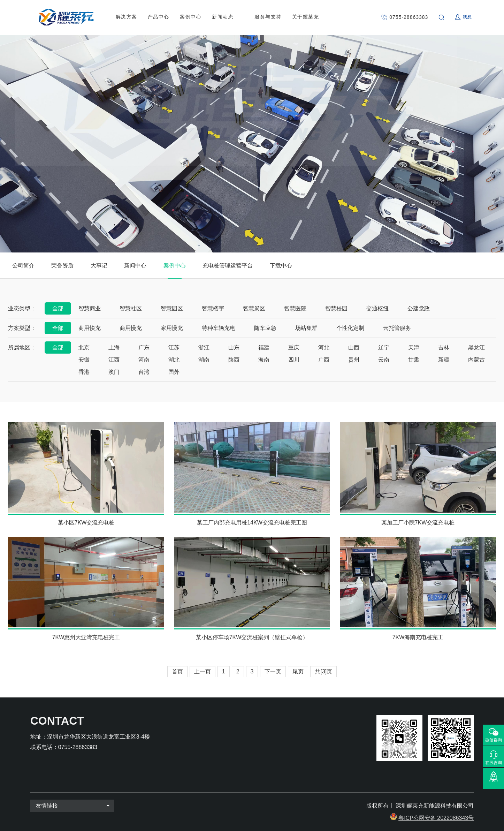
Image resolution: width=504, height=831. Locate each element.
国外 (174, 372)
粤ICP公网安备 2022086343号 (436, 818)
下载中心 (281, 266)
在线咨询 (494, 762)
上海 (114, 347)
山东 (234, 347)
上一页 (203, 671)
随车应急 (265, 328)
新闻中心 (135, 266)
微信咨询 (494, 740)
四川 (294, 360)
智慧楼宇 (213, 308)
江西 (114, 360)
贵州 (354, 360)
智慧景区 (254, 308)
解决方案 (127, 17)
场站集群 (306, 328)
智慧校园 (336, 308)
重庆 (294, 347)
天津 (414, 347)
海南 (264, 360)
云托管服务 (397, 328)
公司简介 (23, 266)
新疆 (444, 360)
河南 (144, 360)
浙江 (204, 347)
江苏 (174, 347)
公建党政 (419, 308)
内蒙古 (476, 360)
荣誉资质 (62, 266)
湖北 (174, 360)
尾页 (298, 671)
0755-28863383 (409, 17)
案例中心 (191, 17)
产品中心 (159, 17)
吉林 (444, 347)
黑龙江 (476, 347)
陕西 (234, 360)
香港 (84, 372)
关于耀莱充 (306, 17)
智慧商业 (90, 308)
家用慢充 (172, 328)
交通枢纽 (377, 308)
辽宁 (384, 347)
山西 (354, 347)
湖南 (204, 360)
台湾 (144, 372)
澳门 (114, 372)
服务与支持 (268, 17)
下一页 (273, 671)
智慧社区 (131, 308)
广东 (144, 347)
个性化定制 (350, 328)
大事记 (99, 266)
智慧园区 (172, 308)
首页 (177, 671)
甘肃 (414, 360)
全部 (58, 308)
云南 (384, 360)
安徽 (84, 360)
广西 (324, 360)
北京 (84, 347)
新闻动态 (223, 17)
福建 (264, 347)
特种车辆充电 (219, 328)
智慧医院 (295, 308)
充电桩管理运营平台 (228, 266)
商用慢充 (131, 328)
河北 (324, 347)
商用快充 (90, 328)
